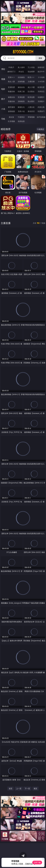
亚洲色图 (21, 97)
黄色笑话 (31, 111)
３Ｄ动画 (41, 77)
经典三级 (21, 91)
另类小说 (21, 111)
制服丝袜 (11, 91)
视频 (3, 79)
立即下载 (37, 862)
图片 (3, 99)
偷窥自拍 (11, 97)
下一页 (27, 789)
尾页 (35, 789)
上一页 (19, 789)
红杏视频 (11, 121)
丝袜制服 (21, 81)
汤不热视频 (41, 117)
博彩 (3, 69)
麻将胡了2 (11, 72)
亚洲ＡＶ (11, 77)
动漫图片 (41, 97)
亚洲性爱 (11, 87)
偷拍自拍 (21, 87)
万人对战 (31, 67)
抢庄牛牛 (41, 72)
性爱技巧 (41, 111)
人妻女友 (31, 107)
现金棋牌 (31, 72)
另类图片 (41, 101)
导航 (3, 119)
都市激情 (11, 107)
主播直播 (31, 81)
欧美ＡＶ (31, 77)
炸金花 (21, 72)
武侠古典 (41, 107)
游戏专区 (41, 67)
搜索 (40, 58)
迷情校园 (11, 111)
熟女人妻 (11, 81)
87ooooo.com (23, 52)
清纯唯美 (21, 101)
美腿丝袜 (11, 101)
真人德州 (21, 67)
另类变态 (41, 91)
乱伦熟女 (31, 91)
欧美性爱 (41, 87)
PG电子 (11, 67)
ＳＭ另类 (41, 81)
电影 (3, 89)
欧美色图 (31, 97)
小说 (3, 109)
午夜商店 (21, 117)
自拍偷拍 (21, 77)
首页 (11, 789)
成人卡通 (31, 87)
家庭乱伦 (21, 107)
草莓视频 (31, 117)
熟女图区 (31, 101)
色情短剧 (21, 121)
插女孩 (11, 117)
